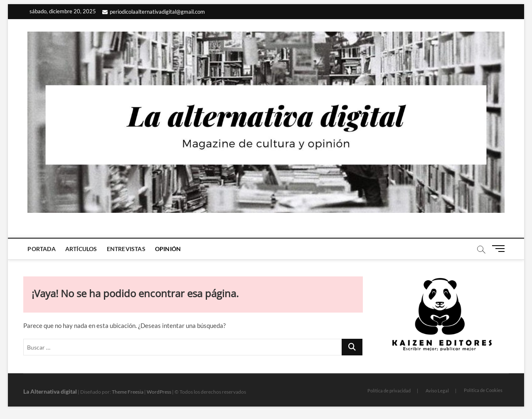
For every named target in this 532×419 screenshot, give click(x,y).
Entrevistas (126, 249)
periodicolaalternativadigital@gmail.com (154, 12)
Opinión (168, 249)
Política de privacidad (389, 391)
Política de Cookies (483, 390)
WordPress (159, 392)
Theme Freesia (128, 392)
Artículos (81, 249)
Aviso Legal (437, 391)
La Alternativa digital (50, 391)
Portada (41, 249)
